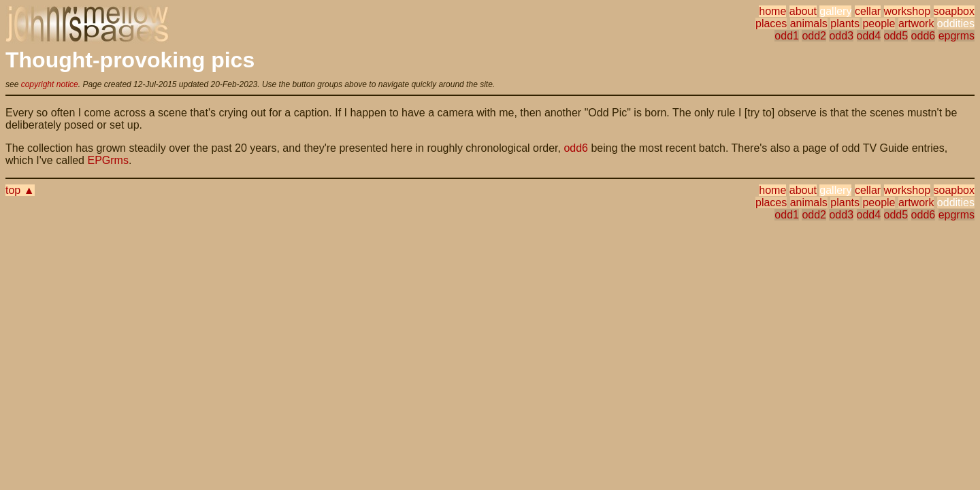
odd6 (924, 36)
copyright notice (50, 84)
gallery (835, 11)
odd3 (841, 36)
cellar (868, 11)
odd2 (814, 36)
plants (845, 23)
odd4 (869, 36)
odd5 (896, 36)
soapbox (954, 11)
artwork (916, 23)
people (879, 23)
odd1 (787, 36)
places (771, 23)
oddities (956, 23)
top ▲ (20, 190)
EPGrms (108, 160)
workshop (907, 11)
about (803, 11)
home (772, 11)
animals (809, 23)
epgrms (957, 36)
